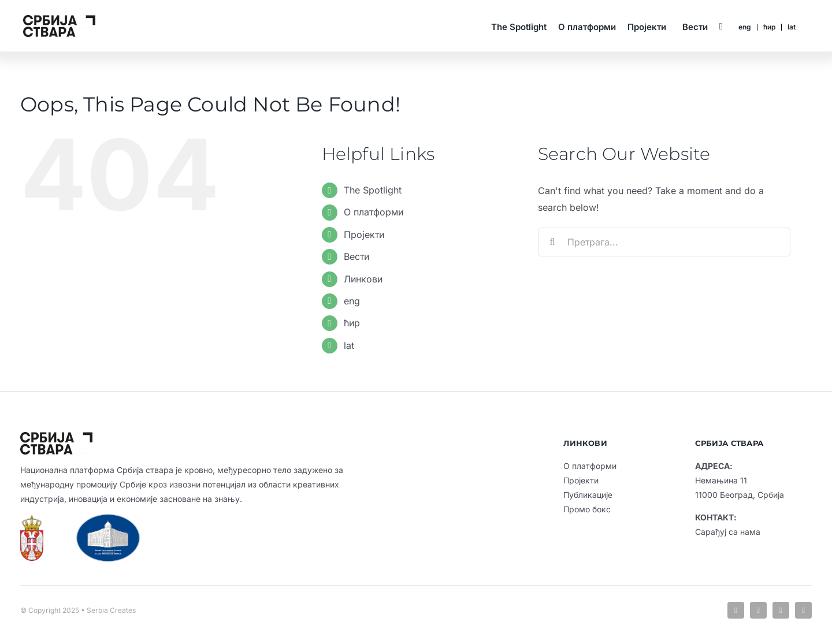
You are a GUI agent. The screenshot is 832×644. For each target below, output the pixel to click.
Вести (356, 256)
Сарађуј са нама (728, 532)
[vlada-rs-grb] (32, 520)
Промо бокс (587, 509)
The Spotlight (373, 190)
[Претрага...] (664, 242)
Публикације (588, 495)
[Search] (552, 242)
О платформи (374, 212)
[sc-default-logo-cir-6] (59, 20)
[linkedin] (758, 610)
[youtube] (803, 610)
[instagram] (781, 610)
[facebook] (736, 610)
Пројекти (364, 234)
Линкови (363, 279)
